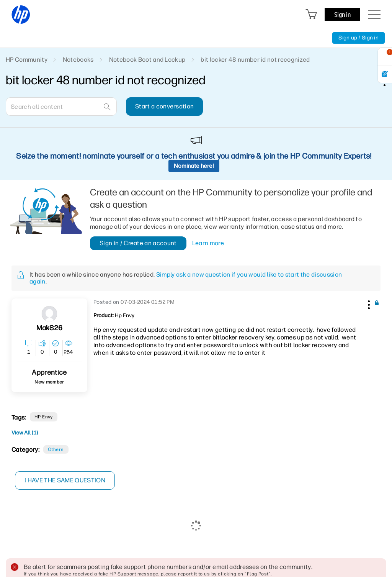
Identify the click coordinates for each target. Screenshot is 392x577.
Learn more (208, 243)
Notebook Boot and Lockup (147, 60)
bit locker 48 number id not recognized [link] (255, 60)
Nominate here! (194, 166)
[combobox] (61, 107)
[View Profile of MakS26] (49, 328)
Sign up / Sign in (359, 38)
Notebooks (78, 60)
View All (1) (25, 433)
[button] (368, 303)
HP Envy (44, 417)
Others (56, 449)
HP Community (27, 60)
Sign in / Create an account (138, 243)
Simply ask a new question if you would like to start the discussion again (186, 278)
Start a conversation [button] (164, 106)
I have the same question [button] (65, 480)
